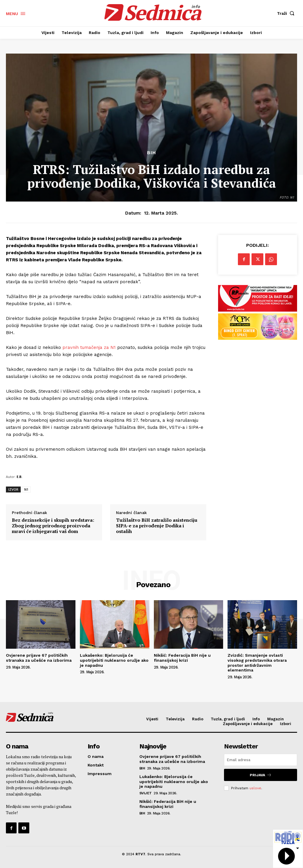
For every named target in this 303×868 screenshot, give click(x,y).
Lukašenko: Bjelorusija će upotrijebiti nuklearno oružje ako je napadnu (114, 660)
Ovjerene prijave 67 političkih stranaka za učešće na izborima (39, 658)
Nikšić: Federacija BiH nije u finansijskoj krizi (182, 658)
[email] (261, 760)
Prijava (261, 775)
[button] (287, 13)
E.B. (19, 477)
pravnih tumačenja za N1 (88, 347)
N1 (26, 489)
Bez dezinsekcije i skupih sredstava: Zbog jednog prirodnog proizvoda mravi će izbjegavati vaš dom (53, 526)
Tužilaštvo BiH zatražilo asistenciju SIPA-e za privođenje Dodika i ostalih (157, 526)
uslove (255, 788)
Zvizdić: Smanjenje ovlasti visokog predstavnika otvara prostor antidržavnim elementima (257, 663)
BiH (151, 153)
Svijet (146, 793)
